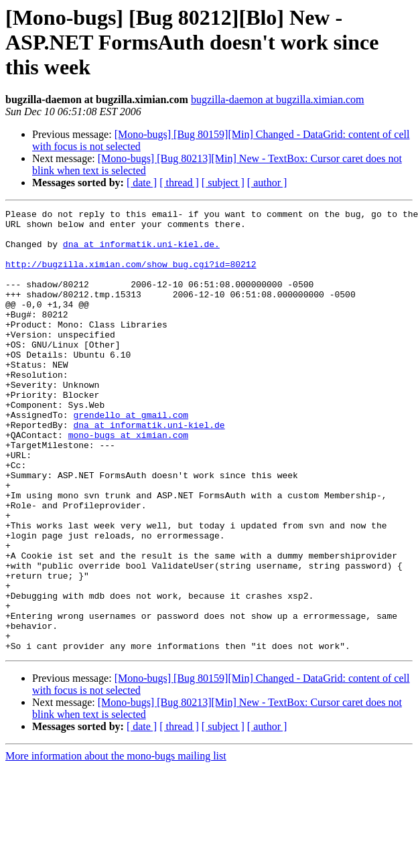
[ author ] (267, 183)
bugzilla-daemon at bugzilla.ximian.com (278, 99)
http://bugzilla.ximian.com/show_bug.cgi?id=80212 (131, 276)
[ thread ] (179, 183)
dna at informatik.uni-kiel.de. (141, 252)
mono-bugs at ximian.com (128, 481)
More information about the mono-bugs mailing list (116, 844)
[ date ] (142, 183)
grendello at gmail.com (131, 457)
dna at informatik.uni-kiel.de (149, 469)
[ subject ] (223, 183)
